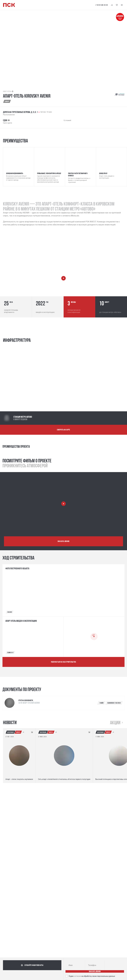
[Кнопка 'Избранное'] (117, 5)
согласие (78, 976)
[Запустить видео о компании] (63, 278)
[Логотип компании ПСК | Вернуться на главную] (9, 5)
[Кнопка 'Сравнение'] (112, 5)
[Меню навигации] (122, 5)
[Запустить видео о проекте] (63, 504)
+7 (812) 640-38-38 (101, 5)
